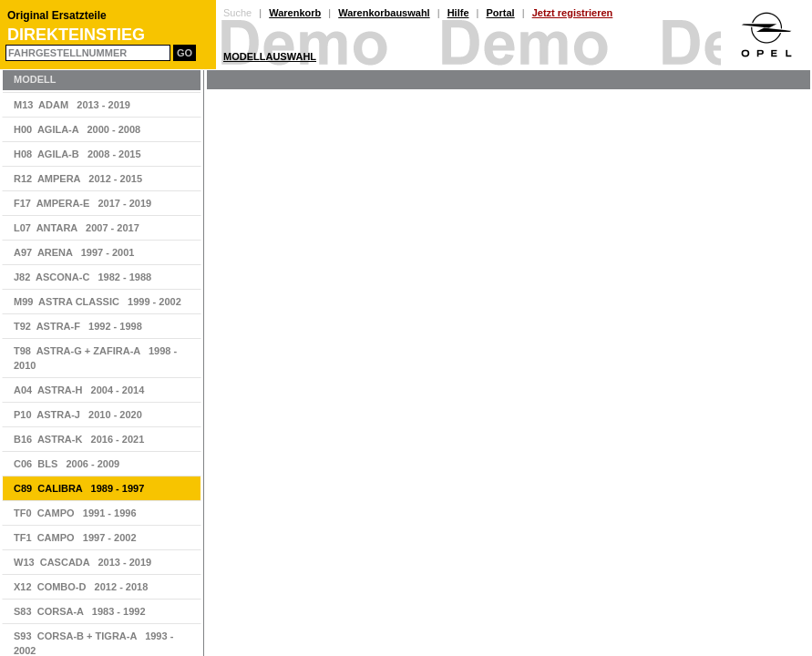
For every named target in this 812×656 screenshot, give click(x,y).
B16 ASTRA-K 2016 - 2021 (79, 439)
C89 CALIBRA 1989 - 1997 (79, 488)
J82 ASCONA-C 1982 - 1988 (82, 277)
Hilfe (458, 13)
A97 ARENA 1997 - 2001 (74, 252)
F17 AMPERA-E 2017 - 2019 (82, 203)
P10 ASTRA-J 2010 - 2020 (78, 415)
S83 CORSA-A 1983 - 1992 (80, 611)
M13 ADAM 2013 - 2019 (72, 105)
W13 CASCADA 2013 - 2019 (82, 562)
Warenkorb (295, 13)
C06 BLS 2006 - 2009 (67, 464)
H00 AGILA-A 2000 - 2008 (77, 129)
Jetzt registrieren (573, 13)
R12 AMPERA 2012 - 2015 (78, 179)
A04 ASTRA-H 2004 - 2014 (79, 390)
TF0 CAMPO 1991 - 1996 (75, 513)
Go (185, 53)
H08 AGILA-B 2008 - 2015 (77, 154)
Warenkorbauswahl (384, 13)
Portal (500, 13)
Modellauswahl (270, 56)
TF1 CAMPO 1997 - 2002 (75, 538)
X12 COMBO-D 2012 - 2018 (81, 587)
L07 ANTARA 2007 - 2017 (77, 228)
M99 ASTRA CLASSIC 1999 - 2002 (98, 302)
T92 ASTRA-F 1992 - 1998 (78, 326)
